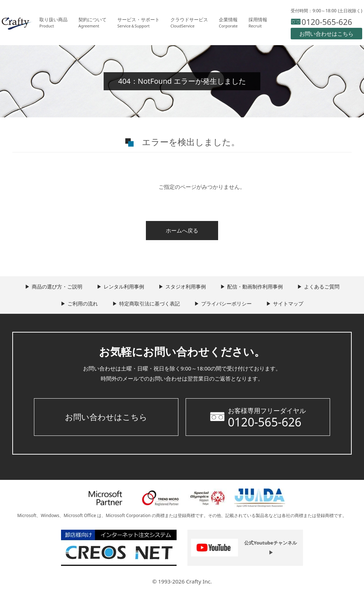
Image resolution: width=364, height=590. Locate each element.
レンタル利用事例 (124, 287)
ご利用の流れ (83, 303)
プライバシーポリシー (226, 303)
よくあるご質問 (322, 287)
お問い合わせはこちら (106, 417)
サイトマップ (288, 303)
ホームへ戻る (182, 230)
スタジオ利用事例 (186, 287)
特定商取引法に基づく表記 (149, 303)
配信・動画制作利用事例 (255, 287)
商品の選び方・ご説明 (57, 287)
